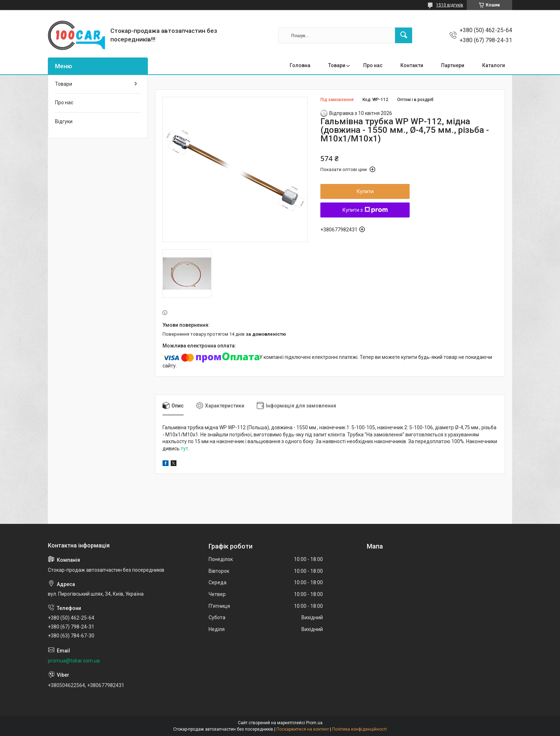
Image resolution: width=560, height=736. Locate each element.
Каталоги (494, 65)
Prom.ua (314, 723)
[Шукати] (404, 35)
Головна (300, 65)
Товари (337, 65)
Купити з (365, 210)
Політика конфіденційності (359, 729)
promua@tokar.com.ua (74, 661)
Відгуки (64, 121)
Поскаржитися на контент (303, 729)
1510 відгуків (450, 5)
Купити (365, 191)
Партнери (453, 65)
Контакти (412, 65)
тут (184, 449)
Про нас (373, 65)
